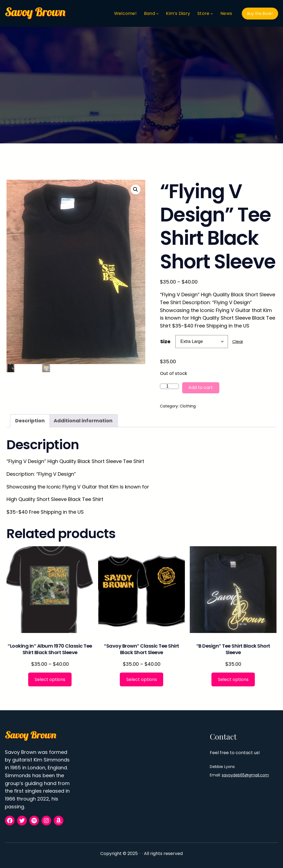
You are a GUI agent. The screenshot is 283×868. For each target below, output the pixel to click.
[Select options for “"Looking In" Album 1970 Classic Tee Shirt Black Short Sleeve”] (50, 679)
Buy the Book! (260, 14)
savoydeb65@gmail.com (245, 775)
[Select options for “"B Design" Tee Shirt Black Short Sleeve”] (233, 679)
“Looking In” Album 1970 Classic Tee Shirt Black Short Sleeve (50, 649)
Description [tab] (30, 421)
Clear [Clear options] (238, 341)
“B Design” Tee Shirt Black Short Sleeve (233, 649)
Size (165, 341)
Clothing (33, 171)
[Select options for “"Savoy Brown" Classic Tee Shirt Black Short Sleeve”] (141, 679)
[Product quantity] (169, 386)
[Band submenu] (157, 14)
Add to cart (201, 388)
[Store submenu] (212, 14)
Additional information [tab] (83, 421)
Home (13, 171)
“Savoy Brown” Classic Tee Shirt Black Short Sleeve (141, 649)
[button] (136, 189)
